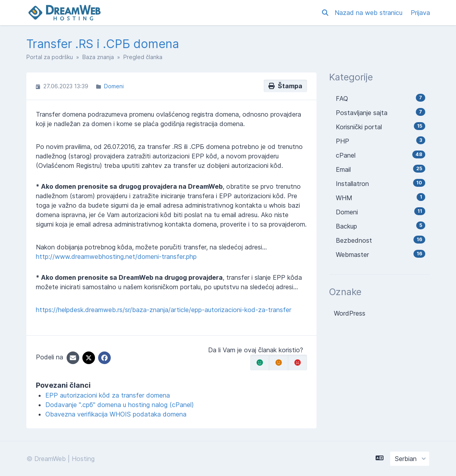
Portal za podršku (50, 57)
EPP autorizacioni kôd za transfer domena (108, 395)
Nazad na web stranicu (369, 13)
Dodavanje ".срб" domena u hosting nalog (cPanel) (120, 405)
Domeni (114, 86)
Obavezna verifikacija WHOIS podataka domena (116, 414)
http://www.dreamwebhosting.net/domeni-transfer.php (116, 257)
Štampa (285, 86)
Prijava (420, 13)
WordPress (350, 313)
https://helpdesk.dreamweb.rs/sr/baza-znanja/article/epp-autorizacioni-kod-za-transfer (164, 310)
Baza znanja (98, 57)
